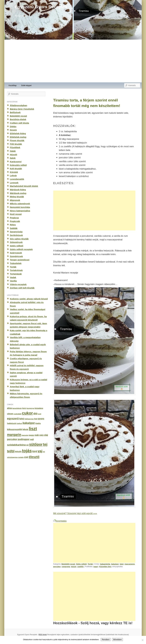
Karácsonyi (16, 162)
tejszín (74, 567)
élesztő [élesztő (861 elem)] (34, 457)
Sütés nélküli (81, 564)
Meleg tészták (17, 197)
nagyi (96, 567)
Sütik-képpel (26, 85)
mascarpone (130, 564)
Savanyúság (16, 232)
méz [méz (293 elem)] (41, 435)
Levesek (14, 183)
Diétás (13, 126)
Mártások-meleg (18, 193)
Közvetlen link (105, 567)
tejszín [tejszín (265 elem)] (18, 451)
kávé (122, 564)
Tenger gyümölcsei (20, 260)
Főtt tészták (16, 144)
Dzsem (13, 130)
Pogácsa (14, 218)
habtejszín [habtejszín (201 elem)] (12, 423)
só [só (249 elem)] (27, 445)
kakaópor (115, 564)
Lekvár (13, 176)
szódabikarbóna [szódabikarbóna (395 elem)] (16, 445)
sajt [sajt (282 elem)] (32, 439)
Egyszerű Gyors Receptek (41, 7)
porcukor (57, 567)
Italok (13, 158)
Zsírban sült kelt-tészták (22, 288)
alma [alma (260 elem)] (9, 408)
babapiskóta (105, 564)
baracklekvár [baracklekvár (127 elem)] (17, 408)
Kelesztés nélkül (18, 165)
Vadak (13, 277)
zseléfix (81, 567)
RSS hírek (43, 635)
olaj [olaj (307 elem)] (46, 435)
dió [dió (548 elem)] (35, 413)
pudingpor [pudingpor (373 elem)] (24, 439)
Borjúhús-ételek (18, 119)
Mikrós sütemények (20, 204)
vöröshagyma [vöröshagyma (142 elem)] (12, 457)
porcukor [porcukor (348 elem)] (12, 439)
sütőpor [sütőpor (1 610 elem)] (36, 444)
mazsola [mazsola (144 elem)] (25, 435)
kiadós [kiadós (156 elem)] (38, 423)
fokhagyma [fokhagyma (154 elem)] (29, 419)
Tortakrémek (16, 270)
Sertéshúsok (16, 235)
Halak (13, 151)
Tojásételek (16, 263)
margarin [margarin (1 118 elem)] (14, 435)
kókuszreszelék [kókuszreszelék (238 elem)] (14, 429)
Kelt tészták (16, 169)
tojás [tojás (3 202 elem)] (27, 451)
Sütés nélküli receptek (21, 249)
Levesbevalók (17, 179)
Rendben (106, 640)
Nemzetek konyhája (20, 207)
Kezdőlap (13, 85)
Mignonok (15, 200)
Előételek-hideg (18, 133)
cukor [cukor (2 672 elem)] (27, 413)
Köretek (14, 172)
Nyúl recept (16, 214)
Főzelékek (15, 147)
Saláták (14, 228)
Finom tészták (17, 140)
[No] (142, 640)
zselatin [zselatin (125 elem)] (21, 457)
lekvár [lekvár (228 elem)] (25, 429)
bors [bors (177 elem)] (24, 408)
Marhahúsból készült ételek (24, 186)
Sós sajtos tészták (19, 239)
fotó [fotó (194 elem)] (36, 419)
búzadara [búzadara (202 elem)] (39, 408)
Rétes (13, 225)
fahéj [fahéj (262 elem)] (22, 419)
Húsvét (13, 155)
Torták (90, 564)
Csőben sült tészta (19, 123)
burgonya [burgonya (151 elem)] (30, 408)
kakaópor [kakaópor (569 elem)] (29, 423)
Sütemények (16, 242)
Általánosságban (18, 105)
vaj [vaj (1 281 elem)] (40, 451)
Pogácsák (15, 221)
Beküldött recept (68, 564)
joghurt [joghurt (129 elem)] (19, 423)
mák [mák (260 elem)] (37, 435)
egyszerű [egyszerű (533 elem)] (13, 418)
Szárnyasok (16, 253)
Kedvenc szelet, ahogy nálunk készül (29, 299)
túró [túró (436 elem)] (35, 451)
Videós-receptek (18, 284)
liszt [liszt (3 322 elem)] (33, 429)
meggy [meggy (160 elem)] (31, 435)
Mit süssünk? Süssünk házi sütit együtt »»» (75, 513)
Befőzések (15, 112)
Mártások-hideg (18, 190)
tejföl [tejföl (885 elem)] (11, 451)
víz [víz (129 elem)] (44, 452)
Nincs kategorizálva (20, 211)
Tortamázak (16, 274)
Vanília (13, 281)
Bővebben (117, 640)
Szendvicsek (16, 256)
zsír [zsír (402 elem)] (26, 457)
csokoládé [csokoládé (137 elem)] (18, 414)
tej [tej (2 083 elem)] (45, 444)
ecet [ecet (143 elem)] (40, 414)
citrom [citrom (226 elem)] (10, 414)
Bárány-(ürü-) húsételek (22, 109)
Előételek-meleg (18, 137)
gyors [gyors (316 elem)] (41, 419)
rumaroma (66, 567)
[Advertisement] (73, 61)
